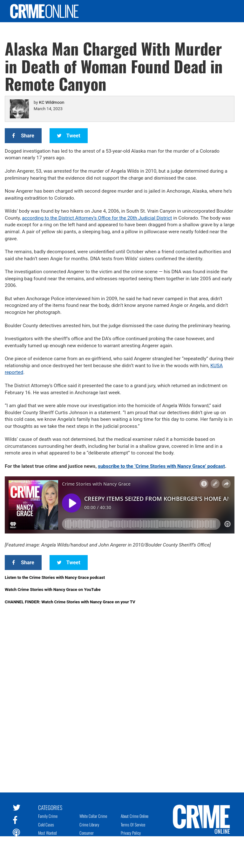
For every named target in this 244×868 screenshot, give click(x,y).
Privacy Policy (131, 833)
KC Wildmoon (52, 102)
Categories (50, 807)
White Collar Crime (93, 816)
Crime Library (89, 825)
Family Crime (48, 816)
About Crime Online (135, 816)
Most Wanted (47, 833)
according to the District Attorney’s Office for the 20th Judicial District (97, 218)
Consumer (87, 833)
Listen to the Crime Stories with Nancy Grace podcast (55, 577)
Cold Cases (46, 825)
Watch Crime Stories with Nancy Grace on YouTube (53, 590)
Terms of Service (133, 825)
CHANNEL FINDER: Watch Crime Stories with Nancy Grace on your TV (70, 602)
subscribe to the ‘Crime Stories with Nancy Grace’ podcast (161, 466)
